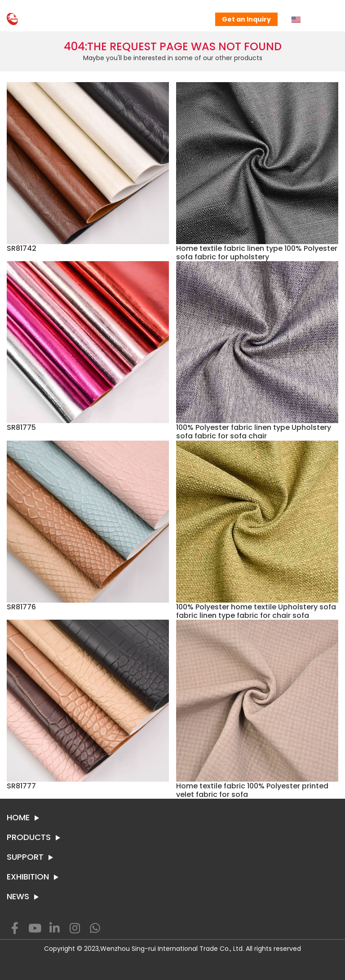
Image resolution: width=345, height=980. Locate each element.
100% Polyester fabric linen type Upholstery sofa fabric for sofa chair (254, 432)
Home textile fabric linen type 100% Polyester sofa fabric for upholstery (257, 253)
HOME (18, 818)
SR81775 (21, 427)
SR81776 (21, 607)
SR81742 (22, 248)
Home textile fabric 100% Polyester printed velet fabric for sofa (252, 790)
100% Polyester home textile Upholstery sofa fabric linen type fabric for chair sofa (256, 611)
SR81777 (21, 786)
